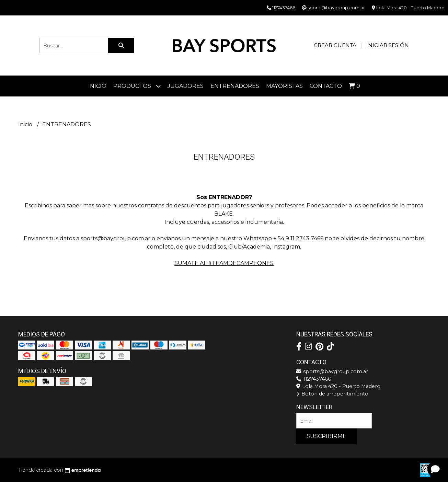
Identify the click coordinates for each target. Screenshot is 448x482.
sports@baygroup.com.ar (332, 371)
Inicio (97, 86)
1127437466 (314, 379)
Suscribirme (326, 436)
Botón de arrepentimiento (332, 394)
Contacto (326, 86)
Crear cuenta (335, 45)
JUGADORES (186, 86)
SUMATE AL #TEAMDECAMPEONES (224, 263)
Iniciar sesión (388, 45)
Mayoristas (284, 86)
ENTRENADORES (235, 86)
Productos (137, 86)
